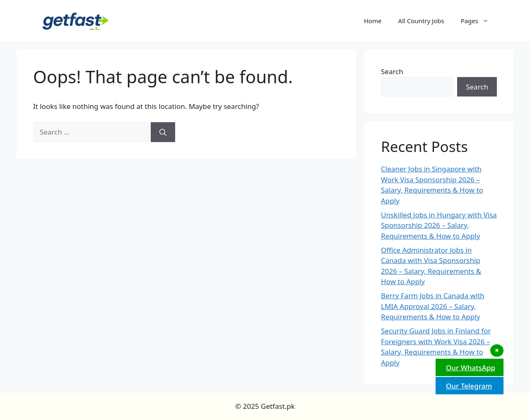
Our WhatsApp (470, 368)
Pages (479, 21)
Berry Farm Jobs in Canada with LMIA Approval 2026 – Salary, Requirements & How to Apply (433, 306)
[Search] (163, 132)
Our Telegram (468, 386)
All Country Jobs (421, 21)
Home (373, 21)
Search (392, 71)
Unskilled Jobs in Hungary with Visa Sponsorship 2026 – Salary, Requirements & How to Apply (439, 225)
